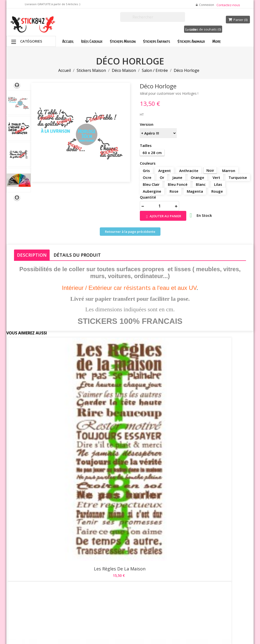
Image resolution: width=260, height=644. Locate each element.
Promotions (87, 536)
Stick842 (164, 606)
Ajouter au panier (163, 216)
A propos (126, 564)
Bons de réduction (174, 571)
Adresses (168, 565)
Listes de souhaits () (203, 29)
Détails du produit (77, 255)
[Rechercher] (153, 17)
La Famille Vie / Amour (48, 497)
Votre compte (173, 529)
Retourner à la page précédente (130, 232)
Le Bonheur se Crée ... (130, 408)
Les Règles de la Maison (48, 408)
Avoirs (165, 559)
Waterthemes (64, 623)
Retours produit (172, 547)
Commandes (170, 553)
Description (32, 255)
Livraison (126, 536)
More (217, 41)
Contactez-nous (228, 5)
